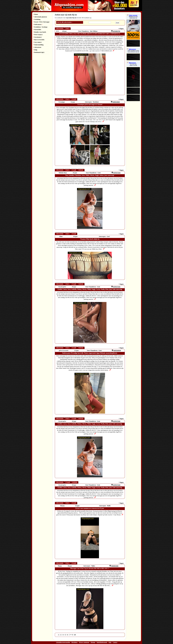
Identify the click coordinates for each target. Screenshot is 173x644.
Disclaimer (75, 642)
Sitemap (93, 642)
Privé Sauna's (38, 35)
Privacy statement (84, 642)
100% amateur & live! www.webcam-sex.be (133, 51)
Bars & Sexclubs (39, 40)
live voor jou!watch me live (133, 65)
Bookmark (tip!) (39, 52)
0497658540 (117, 350)
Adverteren (37, 47)
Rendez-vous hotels (40, 32)
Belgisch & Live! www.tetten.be (133, 17)
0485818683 (116, 102)
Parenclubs (37, 29)
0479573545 (117, 173)
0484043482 (115, 566)
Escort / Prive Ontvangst (41, 22)
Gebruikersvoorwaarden (63, 642)
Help (35, 50)
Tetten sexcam (132, 15)
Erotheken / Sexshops (40, 27)
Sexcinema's (38, 37)
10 (75, 635)
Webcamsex (38, 24)
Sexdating (37, 19)
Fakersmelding (38, 45)
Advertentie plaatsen (40, 17)
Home (36, 14)
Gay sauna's (38, 42)
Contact (115, 642)
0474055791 (117, 31)
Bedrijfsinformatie (102, 642)
